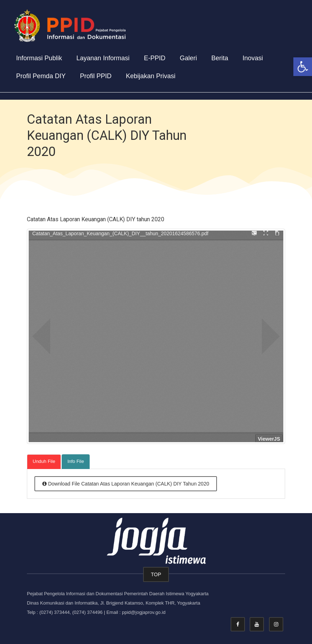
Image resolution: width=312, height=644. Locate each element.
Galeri (188, 58)
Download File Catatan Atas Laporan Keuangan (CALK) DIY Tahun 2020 (126, 484)
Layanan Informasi (103, 58)
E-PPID (155, 58)
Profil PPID (96, 76)
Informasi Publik (39, 58)
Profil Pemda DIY (41, 76)
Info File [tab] (76, 461)
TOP (156, 574)
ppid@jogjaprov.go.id (144, 612)
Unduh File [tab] (44, 461)
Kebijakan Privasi (151, 76)
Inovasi (253, 58)
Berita (220, 58)
